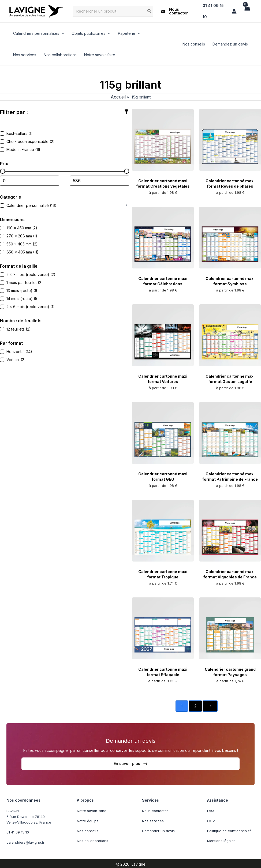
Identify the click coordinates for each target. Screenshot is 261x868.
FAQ (210, 810)
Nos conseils (88, 830)
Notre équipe (88, 820)
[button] (178, 11)
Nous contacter (155, 810)
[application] (62, 33)
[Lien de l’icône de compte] (234, 11)
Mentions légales (221, 840)
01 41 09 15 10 (18, 831)
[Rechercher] (150, 11)
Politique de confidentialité (229, 830)
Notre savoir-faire (92, 810)
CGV (211, 820)
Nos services (153, 820)
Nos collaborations (93, 840)
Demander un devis (158, 830)
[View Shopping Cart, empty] (247, 11)
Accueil (116, 96)
